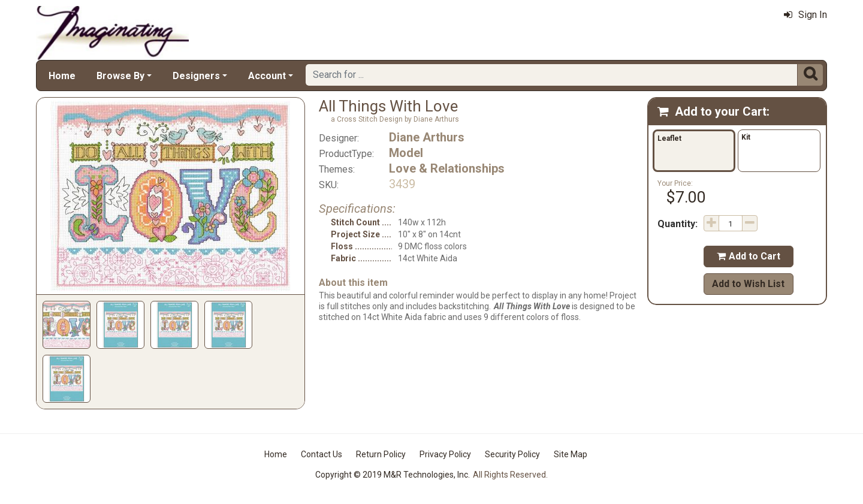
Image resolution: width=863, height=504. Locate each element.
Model (406, 153)
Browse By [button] (120, 76)
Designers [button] (196, 76)
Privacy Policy (445, 454)
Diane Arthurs (427, 137)
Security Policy (512, 454)
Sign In (805, 15)
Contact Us (322, 454)
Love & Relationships (447, 168)
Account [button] (267, 76)
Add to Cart (749, 256)
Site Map (571, 454)
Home (62, 76)
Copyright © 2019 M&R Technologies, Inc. (393, 475)
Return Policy (381, 454)
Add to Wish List (748, 284)
